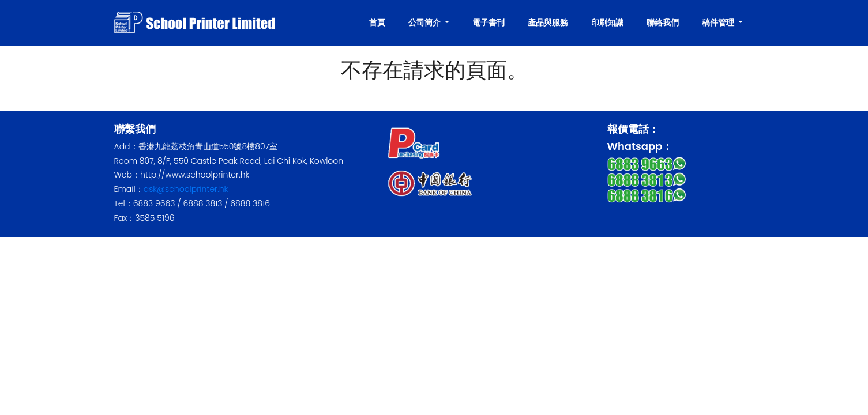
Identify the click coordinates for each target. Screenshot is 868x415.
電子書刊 (489, 22)
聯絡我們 (663, 22)
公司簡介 (425, 22)
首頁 (377, 22)
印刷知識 (607, 22)
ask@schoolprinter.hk (186, 189)
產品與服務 (548, 22)
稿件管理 (719, 22)
